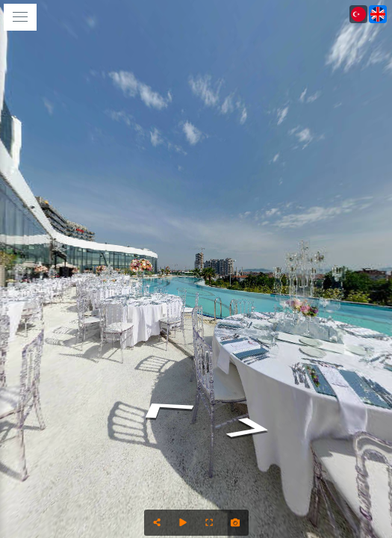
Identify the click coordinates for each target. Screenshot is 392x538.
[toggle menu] (20, 17)
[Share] (157, 523)
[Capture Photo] (236, 523)
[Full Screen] (209, 523)
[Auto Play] (183, 523)
